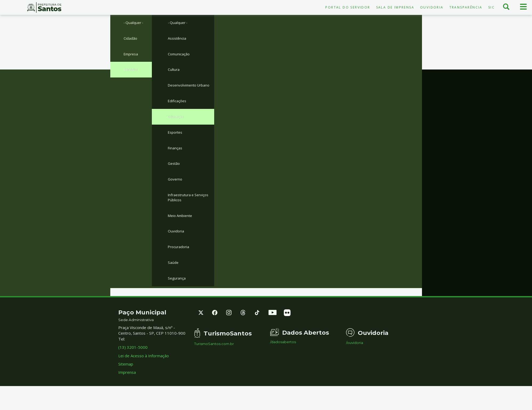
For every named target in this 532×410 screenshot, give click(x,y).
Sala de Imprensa (395, 7)
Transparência (466, 7)
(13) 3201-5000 (133, 366)
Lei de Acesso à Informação (144, 374)
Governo (176, 192)
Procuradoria (180, 263)
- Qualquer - (135, 23)
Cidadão (131, 39)
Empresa (132, 56)
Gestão (175, 176)
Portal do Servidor (348, 7)
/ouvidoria (355, 361)
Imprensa (127, 391)
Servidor (131, 72)
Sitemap (126, 382)
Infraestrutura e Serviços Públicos (191, 211)
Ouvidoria (432, 7)
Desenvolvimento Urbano (184, 91)
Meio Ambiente (182, 231)
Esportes (176, 143)
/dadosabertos (283, 360)
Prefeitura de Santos (44, 7)
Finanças (176, 159)
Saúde (173, 280)
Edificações (178, 110)
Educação (176, 127)
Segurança (177, 296)
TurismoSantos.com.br (214, 362)
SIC (492, 7)
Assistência (178, 39)
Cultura (174, 72)
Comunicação (180, 56)
